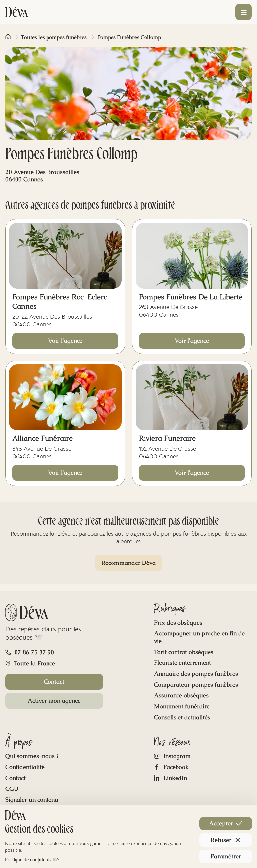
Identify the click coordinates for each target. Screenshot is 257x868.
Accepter (226, 823)
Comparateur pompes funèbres (196, 684)
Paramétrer (226, 856)
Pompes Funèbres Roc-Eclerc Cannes (60, 302)
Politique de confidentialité (32, 860)
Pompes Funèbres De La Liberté (191, 297)
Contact (54, 681)
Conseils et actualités (182, 717)
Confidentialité (25, 767)
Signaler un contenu (32, 800)
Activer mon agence (54, 701)
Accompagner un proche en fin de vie (199, 637)
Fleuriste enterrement (183, 663)
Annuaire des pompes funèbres (196, 674)
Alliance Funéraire (42, 438)
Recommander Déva (128, 563)
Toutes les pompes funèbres (54, 37)
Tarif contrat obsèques (184, 652)
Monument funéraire (182, 706)
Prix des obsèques (178, 622)
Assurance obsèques (181, 695)
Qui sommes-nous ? (32, 756)
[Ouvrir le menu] (243, 12)
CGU (12, 789)
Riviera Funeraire (167, 438)
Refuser (226, 840)
